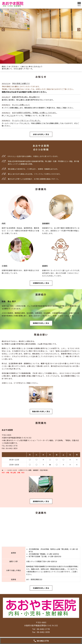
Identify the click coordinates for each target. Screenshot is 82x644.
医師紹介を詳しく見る (41, 323)
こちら (11, 115)
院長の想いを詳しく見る (41, 411)
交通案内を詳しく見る (41, 588)
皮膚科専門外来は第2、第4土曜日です (26, 97)
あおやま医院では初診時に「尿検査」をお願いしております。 (35, 113)
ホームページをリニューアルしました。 (27, 120)
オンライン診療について (21, 105)
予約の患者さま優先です (21, 83)
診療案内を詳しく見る (41, 283)
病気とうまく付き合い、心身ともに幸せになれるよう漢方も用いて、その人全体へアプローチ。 (22, 68)
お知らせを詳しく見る (41, 134)
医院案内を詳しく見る (41, 501)
